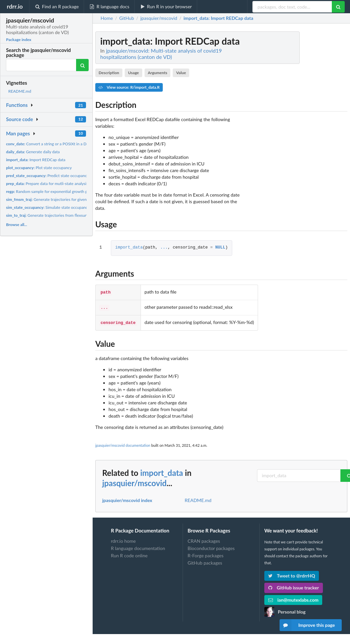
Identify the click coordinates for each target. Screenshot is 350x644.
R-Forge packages (205, 553)
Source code (20, 119)
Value (181, 73)
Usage (133, 73)
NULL (220, 248)
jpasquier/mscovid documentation (123, 443)
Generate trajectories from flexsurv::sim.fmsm (56, 215)
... (164, 248)
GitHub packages (205, 561)
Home (107, 18)
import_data (129, 248)
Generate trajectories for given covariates (56, 199)
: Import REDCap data (219, 18)
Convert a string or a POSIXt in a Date (49, 144)
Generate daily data (33, 152)
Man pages (18, 133)
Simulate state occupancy (48, 207)
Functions (17, 105)
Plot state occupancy (39, 168)
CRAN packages (204, 539)
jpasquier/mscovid (134, 481)
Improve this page (307, 625)
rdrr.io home (123, 539)
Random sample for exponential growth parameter (55, 191)
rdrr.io (15, 6)
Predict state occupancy (47, 176)
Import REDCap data (36, 160)
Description (109, 73)
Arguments (158, 73)
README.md (20, 91)
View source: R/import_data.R (129, 87)
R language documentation (138, 546)
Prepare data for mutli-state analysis (47, 184)
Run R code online (129, 553)
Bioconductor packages (211, 546)
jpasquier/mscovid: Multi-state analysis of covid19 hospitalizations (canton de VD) (161, 54)
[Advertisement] (298, 131)
